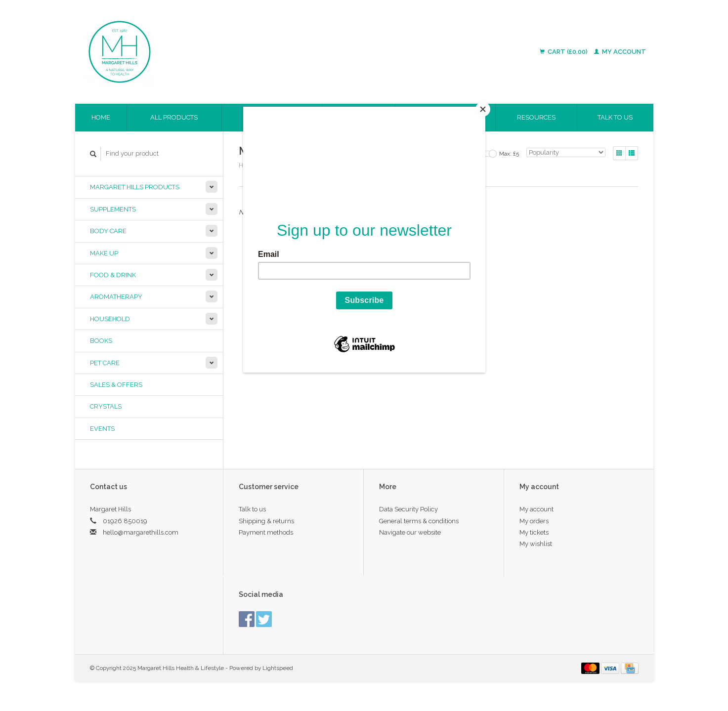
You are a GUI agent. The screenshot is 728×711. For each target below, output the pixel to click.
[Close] (483, 109)
